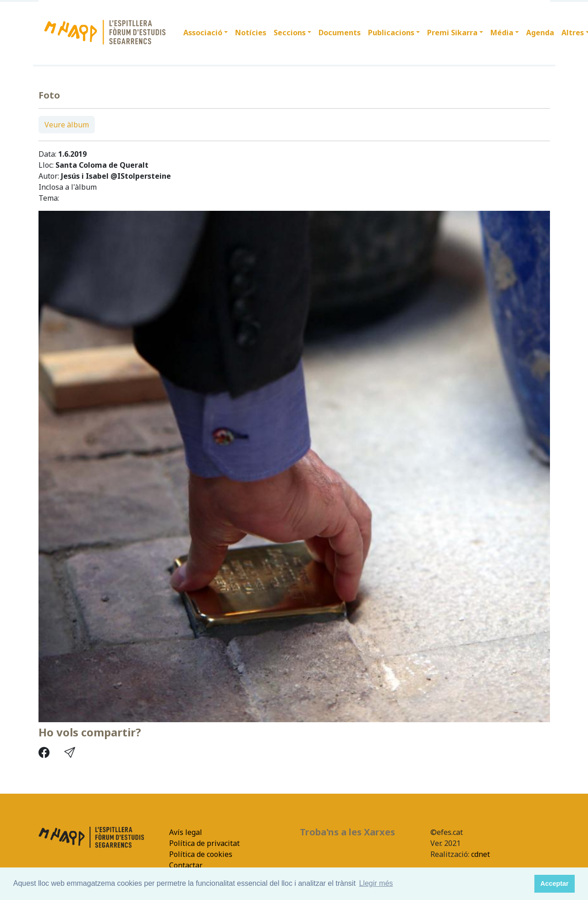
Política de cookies (201, 854)
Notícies (251, 33)
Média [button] (502, 33)
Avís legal (186, 832)
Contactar (186, 865)
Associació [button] (203, 33)
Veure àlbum (67, 125)
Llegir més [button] (376, 883)
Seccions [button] (290, 33)
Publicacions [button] (391, 33)
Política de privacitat (204, 843)
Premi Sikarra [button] (452, 33)
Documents (340, 33)
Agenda (540, 33)
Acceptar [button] (555, 884)
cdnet (480, 854)
